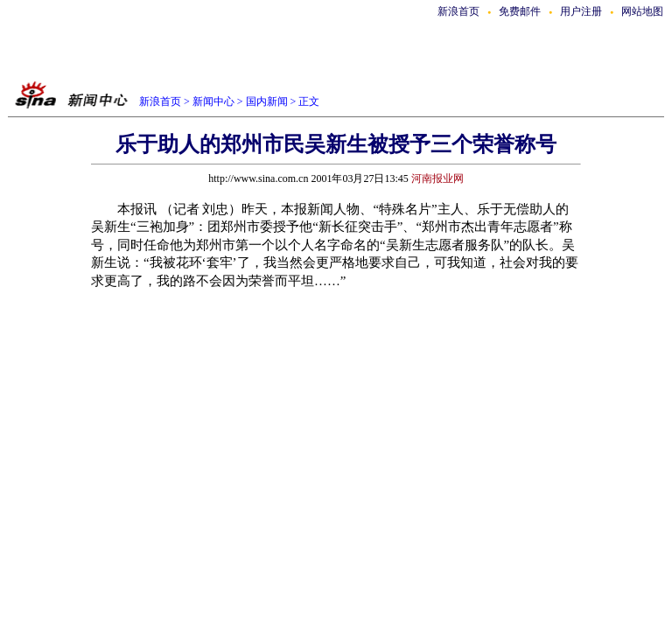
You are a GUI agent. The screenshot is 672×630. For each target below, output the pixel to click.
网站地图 (642, 11)
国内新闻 (267, 101)
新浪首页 (458, 11)
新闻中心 (213, 101)
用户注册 (581, 11)
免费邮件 (520, 11)
